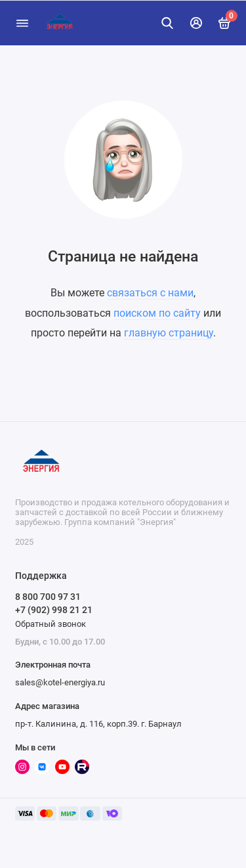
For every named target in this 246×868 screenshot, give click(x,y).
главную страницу (169, 333)
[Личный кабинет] (196, 23)
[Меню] (22, 23)
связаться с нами (150, 293)
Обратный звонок (51, 624)
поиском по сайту (157, 313)
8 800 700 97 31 (48, 597)
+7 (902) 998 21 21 (54, 610)
